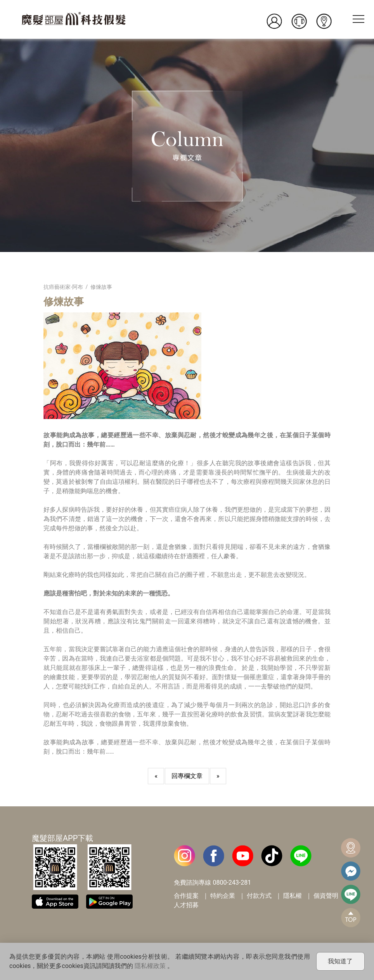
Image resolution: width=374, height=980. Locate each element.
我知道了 (340, 961)
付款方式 (259, 896)
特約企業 (223, 896)
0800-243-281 (232, 883)
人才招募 (186, 905)
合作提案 (186, 896)
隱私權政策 (150, 966)
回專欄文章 (187, 776)
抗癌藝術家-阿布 (63, 287)
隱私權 (293, 896)
